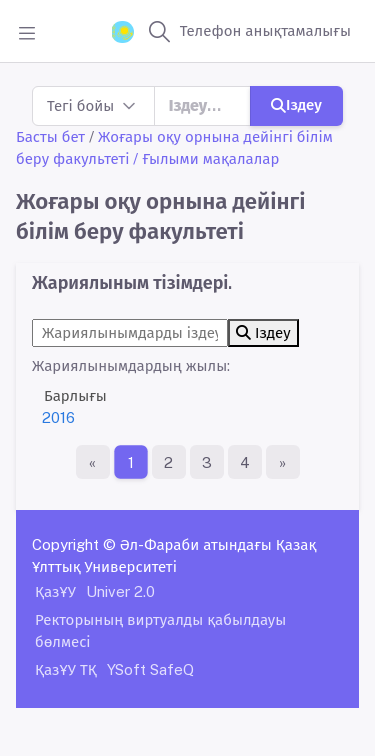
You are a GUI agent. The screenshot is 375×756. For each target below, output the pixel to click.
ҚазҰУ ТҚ (66, 669)
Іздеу (296, 104)
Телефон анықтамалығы (265, 30)
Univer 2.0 (120, 591)
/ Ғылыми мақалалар (206, 158)
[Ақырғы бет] (283, 462)
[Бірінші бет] (93, 462)
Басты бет (50, 136)
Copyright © (74, 544)
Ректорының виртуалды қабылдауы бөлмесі (160, 630)
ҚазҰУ (55, 591)
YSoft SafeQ (150, 669)
